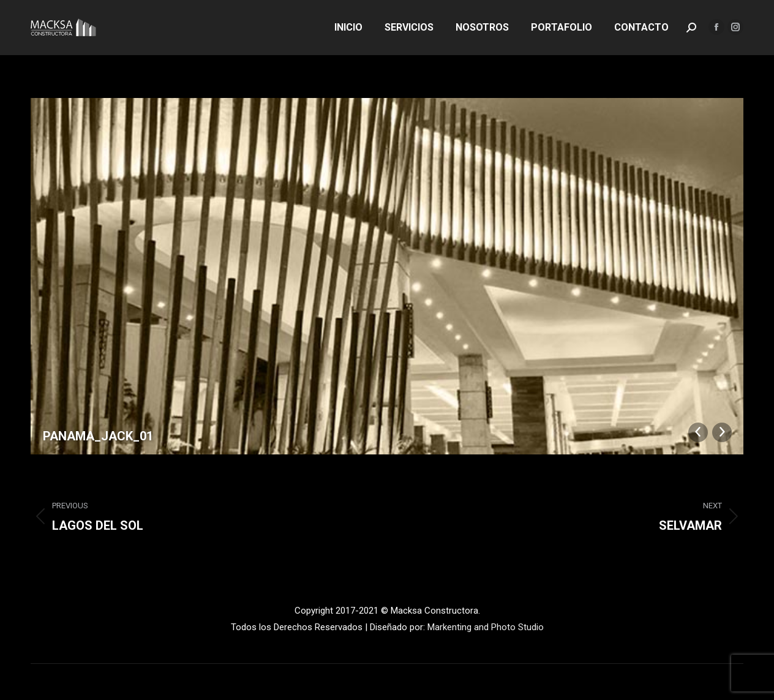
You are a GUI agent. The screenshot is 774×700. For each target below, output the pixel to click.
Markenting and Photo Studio (486, 627)
